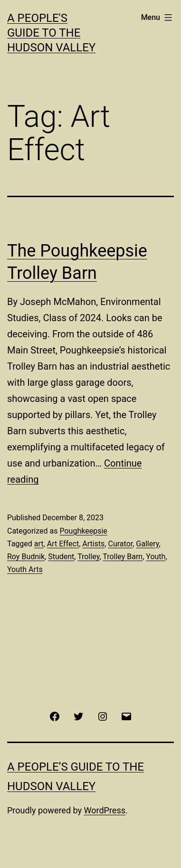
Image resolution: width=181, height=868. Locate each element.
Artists (93, 544)
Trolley (88, 557)
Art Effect (63, 544)
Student (61, 557)
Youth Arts (25, 569)
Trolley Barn (123, 557)
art (39, 544)
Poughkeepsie (83, 531)
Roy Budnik (26, 557)
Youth (156, 557)
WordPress (105, 810)
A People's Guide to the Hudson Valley (51, 33)
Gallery (147, 544)
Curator (121, 544)
